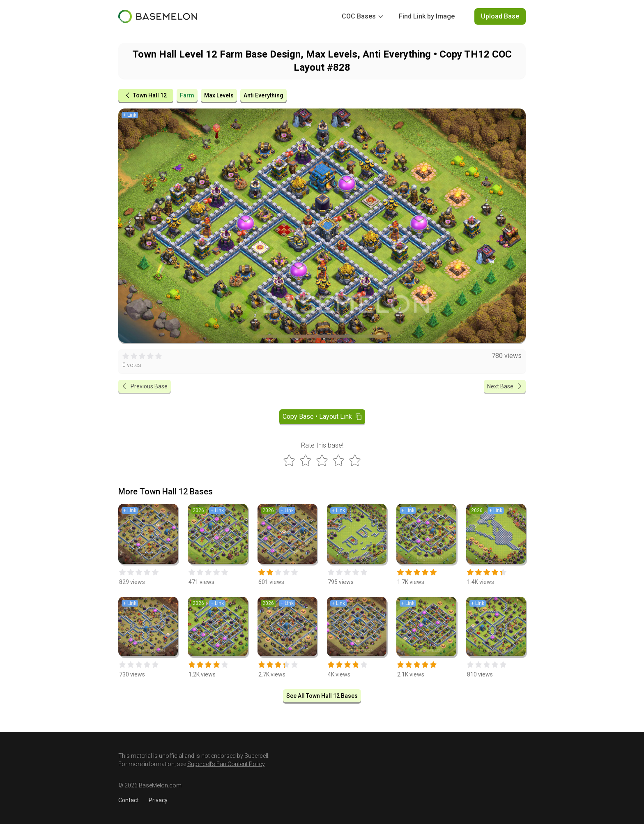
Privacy (158, 800)
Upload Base (500, 16)
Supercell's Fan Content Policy (226, 764)
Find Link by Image (427, 16)
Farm (187, 95)
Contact (129, 800)
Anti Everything (263, 95)
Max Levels (219, 95)
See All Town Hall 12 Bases (322, 696)
